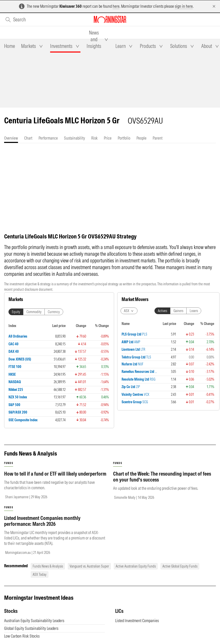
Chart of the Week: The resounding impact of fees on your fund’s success (162, 477)
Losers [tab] (194, 311)
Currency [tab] (54, 312)
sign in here (184, 6)
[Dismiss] (214, 6)
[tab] (10, 46)
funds (9, 463)
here (116, 6)
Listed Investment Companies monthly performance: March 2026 (42, 521)
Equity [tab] (16, 312)
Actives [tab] (162, 311)
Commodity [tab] (34, 312)
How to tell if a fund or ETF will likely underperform (55, 474)
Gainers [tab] (178, 311)
